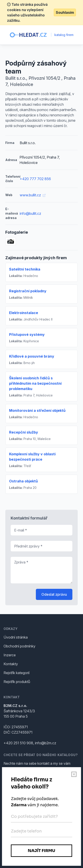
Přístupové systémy (27, 334)
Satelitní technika (25, 269)
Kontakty (11, 664)
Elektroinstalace (24, 313)
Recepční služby (24, 432)
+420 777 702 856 (35, 179)
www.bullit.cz (33, 195)
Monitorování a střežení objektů (37, 410)
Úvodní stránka (16, 637)
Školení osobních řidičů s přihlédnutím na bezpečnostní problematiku (35, 383)
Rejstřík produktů (17, 682)
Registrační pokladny (28, 291)
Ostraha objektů (23, 481)
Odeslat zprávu (54, 594)
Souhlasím (65, 12)
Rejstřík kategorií (16, 673)
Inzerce (10, 655)
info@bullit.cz (30, 213)
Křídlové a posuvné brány (32, 356)
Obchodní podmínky (19, 646)
